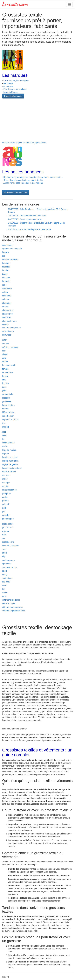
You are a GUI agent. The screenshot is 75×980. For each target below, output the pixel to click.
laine (4, 435)
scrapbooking (8, 542)
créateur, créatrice (10, 347)
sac (4, 538)
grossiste (6, 398)
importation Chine (10, 420)
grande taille (8, 394)
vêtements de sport (11, 600)
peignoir (6, 504)
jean (4, 423)
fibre (4, 380)
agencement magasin (12, 249)
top (4, 589)
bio (4, 256)
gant (4, 387)
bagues (6, 252)
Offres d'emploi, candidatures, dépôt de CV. (23, 180)
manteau (6, 475)
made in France (9, 472)
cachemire (7, 288)
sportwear (7, 564)
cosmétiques (8, 331)
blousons (6, 278)
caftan (5, 292)
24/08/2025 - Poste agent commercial (25, 219)
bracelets (6, 267)
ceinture (6, 299)
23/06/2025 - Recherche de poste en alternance (30, 229)
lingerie (5, 454)
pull (4, 512)
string (5, 575)
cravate (6, 344)
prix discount (8, 527)
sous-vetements (9, 567)
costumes (7, 335)
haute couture (8, 405)
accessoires (8, 245)
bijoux (5, 274)
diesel (5, 354)
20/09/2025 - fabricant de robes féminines (27, 216)
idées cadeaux (9, 412)
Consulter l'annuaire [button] (13, 96)
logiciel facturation (10, 461)
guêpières (7, 401)
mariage (6, 483)
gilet (4, 391)
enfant (5, 362)
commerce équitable (11, 328)
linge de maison (9, 450)
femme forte (8, 372)
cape (4, 285)
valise (5, 593)
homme (6, 409)
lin (3, 439)
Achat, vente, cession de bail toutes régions (23, 183)
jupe (4, 432)
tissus (5, 585)
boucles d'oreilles (10, 260)
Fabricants (8, 83)
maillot (5, 479)
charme (6, 307)
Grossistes (8, 86)
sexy (4, 549)
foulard (5, 376)
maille (5, 446)
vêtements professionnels (14, 611)
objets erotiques (9, 490)
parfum (5, 501)
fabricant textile (9, 365)
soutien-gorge (8, 560)
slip (4, 556)
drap (4, 358)
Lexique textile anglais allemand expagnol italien (24, 143)
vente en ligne (9, 603)
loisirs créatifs (8, 443)
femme (5, 369)
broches (6, 270)
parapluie (6, 493)
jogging (5, 427)
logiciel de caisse (10, 457)
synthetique (7, 578)
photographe (8, 519)
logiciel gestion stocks (12, 468)
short (4, 553)
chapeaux (7, 303)
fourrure (6, 383)
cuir (4, 351)
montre (5, 486)
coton (5, 340)
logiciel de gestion (10, 464)
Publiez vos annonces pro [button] (16, 193)
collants (6, 325)
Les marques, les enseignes (16, 81)
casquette (7, 296)
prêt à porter (8, 524)
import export (8, 416)
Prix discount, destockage (15, 89)
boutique (6, 263)
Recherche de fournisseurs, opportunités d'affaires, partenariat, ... (33, 177)
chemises (6, 317)
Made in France (11, 92)
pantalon (6, 515)
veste (5, 596)
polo (4, 508)
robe (4, 535)
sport (4, 571)
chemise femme (9, 321)
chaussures (7, 314)
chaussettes (8, 310)
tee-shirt (6, 582)
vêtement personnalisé (12, 607)
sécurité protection (11, 546)
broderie (6, 281)
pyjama (5, 531)
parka (5, 497)
